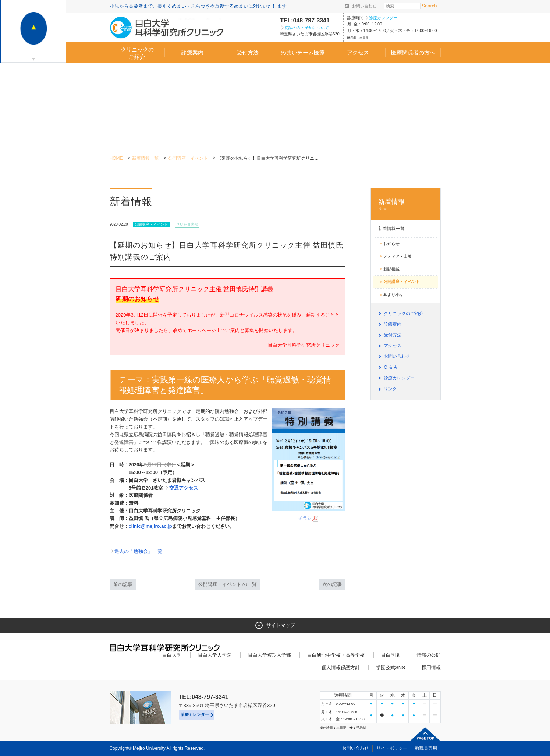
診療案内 (192, 52)
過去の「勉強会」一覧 (138, 551)
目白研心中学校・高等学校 (336, 655)
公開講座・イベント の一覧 (228, 584)
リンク (390, 389)
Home (116, 158)
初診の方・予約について (307, 28)
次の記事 (332, 584)
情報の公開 (429, 655)
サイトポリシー (392, 748)
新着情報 (405, 205)
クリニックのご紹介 (137, 53)
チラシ (309, 518)
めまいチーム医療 (303, 52)
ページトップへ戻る (425, 734)
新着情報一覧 (145, 158)
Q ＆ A (390, 367)
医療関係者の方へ (413, 52)
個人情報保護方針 (341, 667)
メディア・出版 (398, 256)
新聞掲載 (391, 269)
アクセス (358, 52)
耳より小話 (393, 294)
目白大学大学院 (215, 655)
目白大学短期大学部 (269, 655)
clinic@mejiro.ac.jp (150, 526)
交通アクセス (184, 488)
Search (429, 6)
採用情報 (431, 667)
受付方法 (248, 52)
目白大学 (172, 655)
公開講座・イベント (188, 158)
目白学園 (391, 655)
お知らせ (391, 244)
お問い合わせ (364, 6)
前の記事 (123, 584)
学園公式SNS (391, 667)
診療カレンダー (383, 18)
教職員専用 (426, 748)
